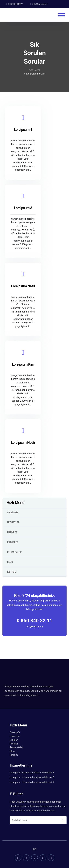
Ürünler (12, 532)
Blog (10, 562)
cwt (34, 849)
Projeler (13, 542)
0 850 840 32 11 (34, 621)
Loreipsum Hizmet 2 (21, 773)
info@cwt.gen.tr (34, 627)
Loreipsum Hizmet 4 (21, 777)
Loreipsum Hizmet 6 (21, 782)
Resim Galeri (15, 552)
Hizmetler (13, 522)
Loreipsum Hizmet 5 (43, 777)
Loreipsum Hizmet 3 (43, 773)
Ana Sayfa (34, 70)
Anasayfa (13, 512)
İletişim (12, 572)
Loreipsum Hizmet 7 (43, 782)
